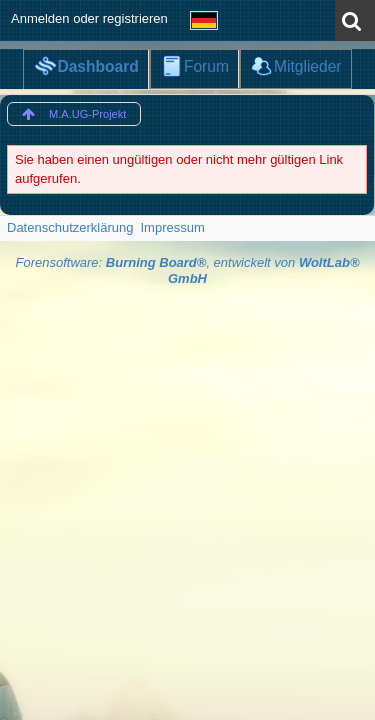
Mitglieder (308, 66)
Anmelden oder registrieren (89, 18)
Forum (206, 66)
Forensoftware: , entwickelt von (187, 271)
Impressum (172, 227)
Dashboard (97, 66)
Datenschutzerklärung (70, 227)
